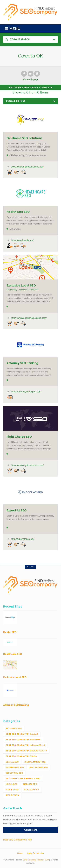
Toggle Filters (16, 101)
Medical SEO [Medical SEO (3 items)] (30, 784)
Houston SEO (43, 860)
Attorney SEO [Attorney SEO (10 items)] (14, 729)
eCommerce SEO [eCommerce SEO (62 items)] (15, 767)
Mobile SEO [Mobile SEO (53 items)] (12, 790)
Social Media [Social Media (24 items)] (32, 790)
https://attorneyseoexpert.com (26, 392)
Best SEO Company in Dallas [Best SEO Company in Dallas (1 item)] (22, 734)
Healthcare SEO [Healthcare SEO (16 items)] (39, 767)
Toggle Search (18, 39)
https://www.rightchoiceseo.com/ (27, 465)
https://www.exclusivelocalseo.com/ (29, 318)
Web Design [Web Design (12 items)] (12, 795)
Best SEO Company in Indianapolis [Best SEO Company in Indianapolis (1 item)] (25, 745)
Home (20, 853)
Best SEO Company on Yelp (17, 840)
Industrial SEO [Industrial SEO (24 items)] (14, 773)
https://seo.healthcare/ (22, 240)
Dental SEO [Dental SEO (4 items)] (12, 762)
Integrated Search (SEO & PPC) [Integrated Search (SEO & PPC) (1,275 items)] (23, 779)
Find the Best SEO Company (23, 88)
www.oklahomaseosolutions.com (27, 167)
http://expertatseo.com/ (23, 539)
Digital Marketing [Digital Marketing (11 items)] (35, 762)
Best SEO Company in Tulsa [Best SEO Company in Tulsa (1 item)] (21, 756)
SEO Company (29, 860)
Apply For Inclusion (35, 853)
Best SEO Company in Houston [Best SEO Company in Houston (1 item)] (23, 740)
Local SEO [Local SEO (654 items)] (12, 784)
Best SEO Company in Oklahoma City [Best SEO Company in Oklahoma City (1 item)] (26, 751)
